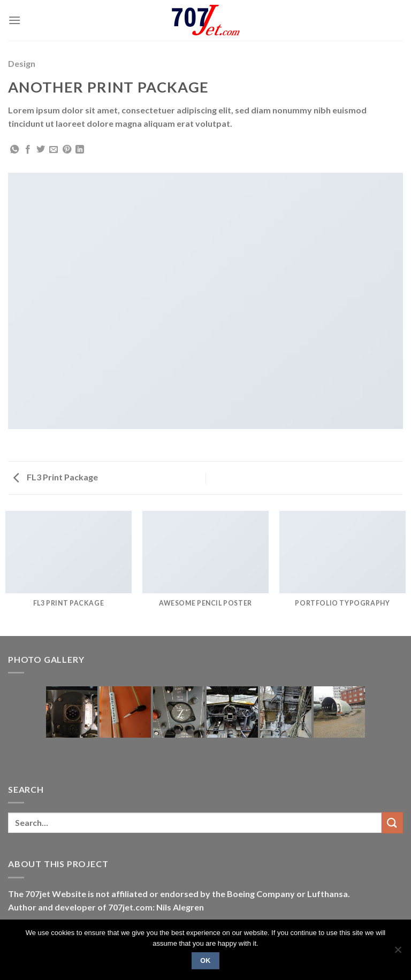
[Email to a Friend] (54, 150)
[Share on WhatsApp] (14, 150)
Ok (205, 961)
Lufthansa (328, 894)
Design (22, 63)
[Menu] (14, 20)
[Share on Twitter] (41, 150)
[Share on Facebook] (28, 150)
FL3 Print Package (56, 477)
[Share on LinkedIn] (80, 150)
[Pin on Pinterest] (67, 150)
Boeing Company (262, 894)
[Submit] (392, 822)
